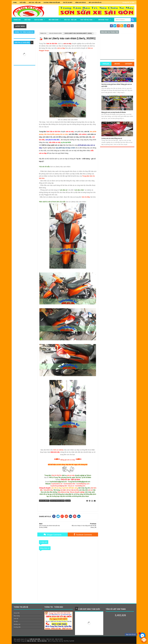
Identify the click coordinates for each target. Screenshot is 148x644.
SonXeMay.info (80, 486)
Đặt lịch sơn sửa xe (95, 3)
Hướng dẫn (17, 627)
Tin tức (16, 621)
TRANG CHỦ (17, 20)
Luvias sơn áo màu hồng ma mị (112, 138)
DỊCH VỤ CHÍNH (39, 20)
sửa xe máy (71, 475)
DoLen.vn (71, 486)
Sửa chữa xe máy (63, 492)
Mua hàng (17, 616)
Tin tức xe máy (68, 3)
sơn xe (90, 490)
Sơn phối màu (48, 490)
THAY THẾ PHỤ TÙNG (86, 20)
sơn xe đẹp (61, 48)
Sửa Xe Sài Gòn (57, 475)
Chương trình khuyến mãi (52, 3)
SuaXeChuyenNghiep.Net (59, 486)
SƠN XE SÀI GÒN (35, 639)
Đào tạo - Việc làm (70, 20)
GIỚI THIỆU (23, 3)
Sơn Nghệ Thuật (103, 20)
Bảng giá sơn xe (81, 3)
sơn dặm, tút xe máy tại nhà (69, 490)
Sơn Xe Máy (86, 197)
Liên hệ (16, 619)
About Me (17, 613)
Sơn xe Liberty (58, 450)
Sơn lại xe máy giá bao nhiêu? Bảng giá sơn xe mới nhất (117, 85)
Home (15, 3)
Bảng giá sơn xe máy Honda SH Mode (114, 112)
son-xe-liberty (44, 501)
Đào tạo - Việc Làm (35, 3)
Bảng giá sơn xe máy (68, 460)
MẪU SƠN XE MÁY (54, 20)
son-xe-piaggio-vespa (55, 33)
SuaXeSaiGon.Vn (57, 484)
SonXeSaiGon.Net (69, 484)
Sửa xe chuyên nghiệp (77, 492)
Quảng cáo (17, 624)
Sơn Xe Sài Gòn (42, 641)
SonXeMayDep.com (83, 484)
